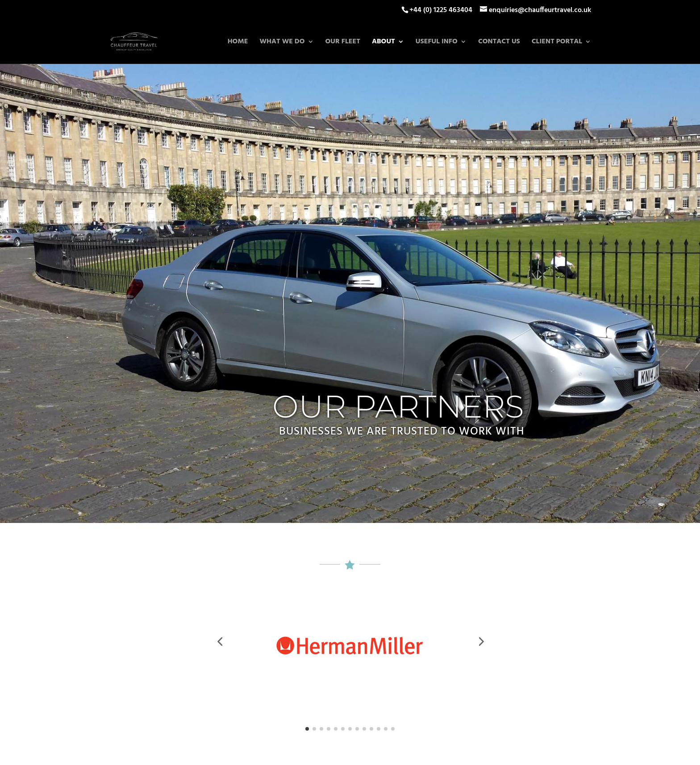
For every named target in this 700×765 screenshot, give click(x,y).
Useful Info (437, 43)
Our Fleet (343, 43)
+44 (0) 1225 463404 (441, 10)
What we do (282, 43)
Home (238, 43)
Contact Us (499, 43)
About (383, 43)
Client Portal (557, 43)
